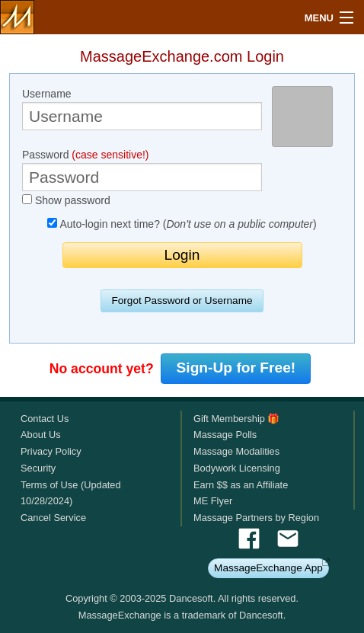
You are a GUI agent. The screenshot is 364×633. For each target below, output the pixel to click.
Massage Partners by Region (256, 518)
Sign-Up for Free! (236, 368)
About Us (41, 435)
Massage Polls (225, 435)
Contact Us (45, 419)
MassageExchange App (268, 568)
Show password (66, 200)
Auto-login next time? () (182, 224)
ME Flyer (213, 501)
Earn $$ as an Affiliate (241, 485)
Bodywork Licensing (237, 468)
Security (38, 468)
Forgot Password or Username (182, 301)
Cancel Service (53, 518)
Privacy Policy (51, 451)
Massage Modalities (236, 451)
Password (142, 170)
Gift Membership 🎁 (236, 419)
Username (142, 109)
